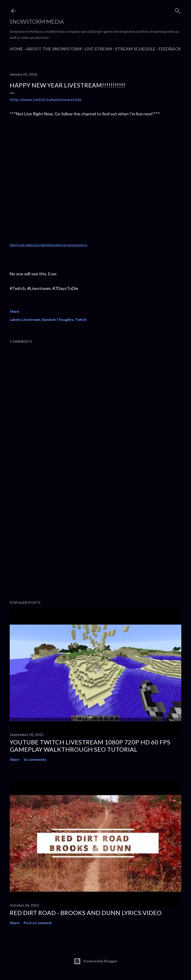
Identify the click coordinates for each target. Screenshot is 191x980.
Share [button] (15, 311)
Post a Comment (38, 923)
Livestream (31, 320)
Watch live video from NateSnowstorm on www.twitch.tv (49, 245)
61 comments (35, 759)
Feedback (170, 49)
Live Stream (98, 49)
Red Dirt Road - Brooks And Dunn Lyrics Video (86, 913)
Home (16, 49)
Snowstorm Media (37, 22)
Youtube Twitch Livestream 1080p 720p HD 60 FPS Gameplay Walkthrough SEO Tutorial (90, 746)
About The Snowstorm (54, 49)
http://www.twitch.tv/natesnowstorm (46, 99)
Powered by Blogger (96, 961)
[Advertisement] (95, 543)
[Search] (178, 10)
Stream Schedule (135, 49)
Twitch (81, 320)
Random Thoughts (58, 320)
